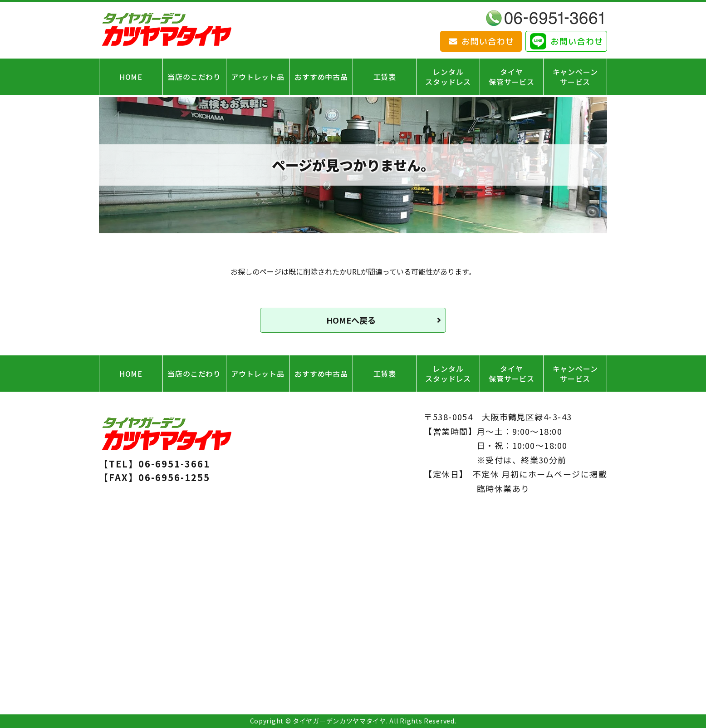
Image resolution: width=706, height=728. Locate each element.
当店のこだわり (194, 77)
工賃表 (385, 77)
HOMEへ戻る (351, 320)
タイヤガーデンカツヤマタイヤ (339, 721)
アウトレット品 (258, 77)
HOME (131, 77)
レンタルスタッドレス (448, 77)
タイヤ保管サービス (512, 77)
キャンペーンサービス (575, 77)
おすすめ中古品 (321, 77)
